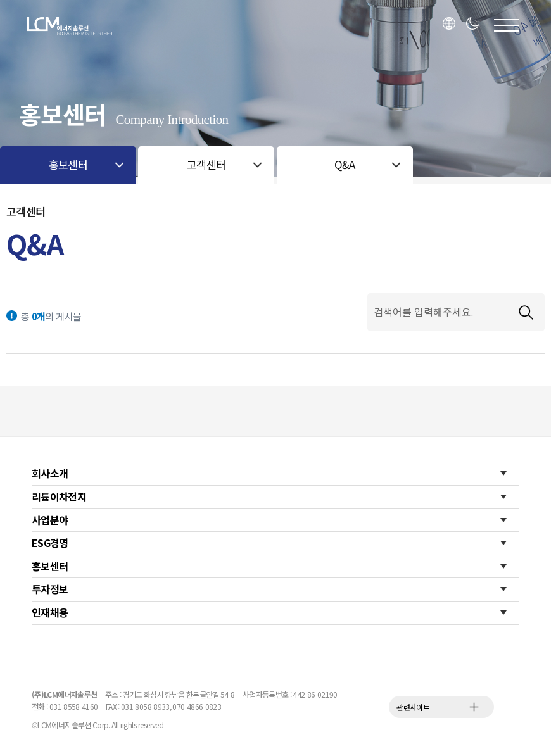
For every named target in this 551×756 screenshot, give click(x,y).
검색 (526, 312)
